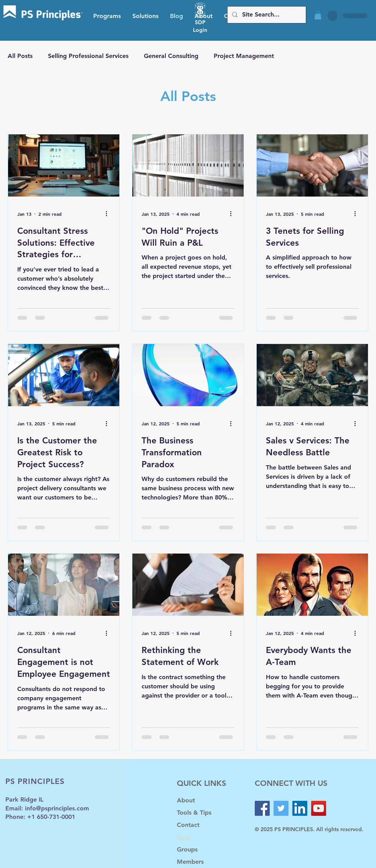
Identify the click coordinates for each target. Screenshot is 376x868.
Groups (187, 849)
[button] (318, 15)
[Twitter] (281, 808)
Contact (188, 825)
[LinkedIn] (300, 808)
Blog (183, 837)
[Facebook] (262, 808)
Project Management (244, 56)
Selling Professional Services (88, 56)
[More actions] (109, 214)
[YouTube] (319, 808)
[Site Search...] (266, 15)
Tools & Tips (194, 813)
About (186, 800)
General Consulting (171, 56)
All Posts (20, 56)
